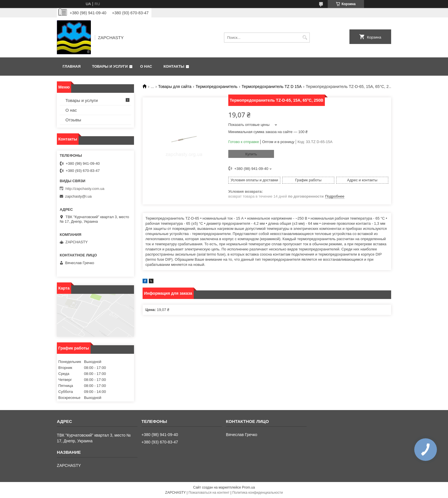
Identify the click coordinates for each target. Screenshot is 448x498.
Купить (251, 154)
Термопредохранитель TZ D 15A (272, 87)
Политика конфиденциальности (258, 493)
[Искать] (305, 38)
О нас (146, 66)
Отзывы (73, 120)
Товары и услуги (110, 66)
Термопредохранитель (217, 87)
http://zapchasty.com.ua (85, 189)
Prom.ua (248, 487)
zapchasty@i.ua (78, 196)
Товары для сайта (175, 87)
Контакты (174, 66)
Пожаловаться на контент (209, 493)
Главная (72, 66)
